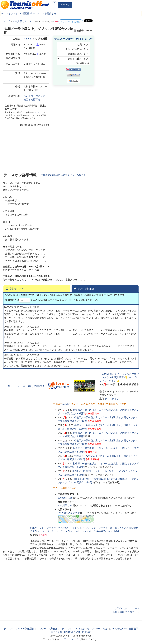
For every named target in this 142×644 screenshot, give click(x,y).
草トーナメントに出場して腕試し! (26, 386)
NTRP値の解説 (72, 632)
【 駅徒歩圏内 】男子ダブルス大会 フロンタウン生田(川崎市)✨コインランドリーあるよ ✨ (119, 377)
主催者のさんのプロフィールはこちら (65, 175)
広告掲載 (87, 632)
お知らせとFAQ (119, 629)
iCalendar (73, 81)
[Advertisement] (118, 37)
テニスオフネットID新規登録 (17, 14)
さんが (65, 498)
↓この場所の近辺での (69, 513)
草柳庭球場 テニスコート (126, 612)
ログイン (65, 5)
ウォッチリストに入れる (71, 22)
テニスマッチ (71, 639)
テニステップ (112, 399)
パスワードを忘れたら (48, 629)
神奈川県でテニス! (22, 21)
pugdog (28, 39)
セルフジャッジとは (98, 629)
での (65, 506)
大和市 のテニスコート (127, 609)
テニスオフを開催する (44, 14)
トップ (53, 2)
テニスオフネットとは (74, 629)
